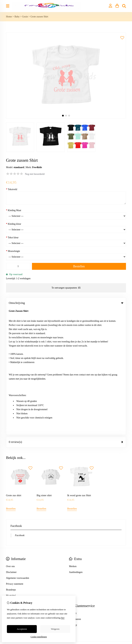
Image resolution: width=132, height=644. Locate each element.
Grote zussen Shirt (39, 17)
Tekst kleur (12, 238)
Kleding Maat (14, 210)
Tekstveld (12, 189)
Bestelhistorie (13, 493)
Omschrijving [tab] (66, 303)
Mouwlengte (13, 251)
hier (63, 618)
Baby (17, 17)
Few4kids (37, 167)
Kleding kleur (14, 224)
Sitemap (73, 498)
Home (9, 17)
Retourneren (75, 493)
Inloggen (10, 487)
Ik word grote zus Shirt (79, 369)
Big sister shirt (44, 369)
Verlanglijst (12, 498)
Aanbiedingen (76, 446)
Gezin (25, 17)
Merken (73, 440)
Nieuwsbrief (12, 504)
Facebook (20, 409)
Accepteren (22, 629)
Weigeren (55, 629)
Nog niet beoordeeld (35, 174)
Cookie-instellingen (39, 637)
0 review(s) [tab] (66, 315)
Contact (73, 487)
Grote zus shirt (14, 369)
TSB (124, 521)
